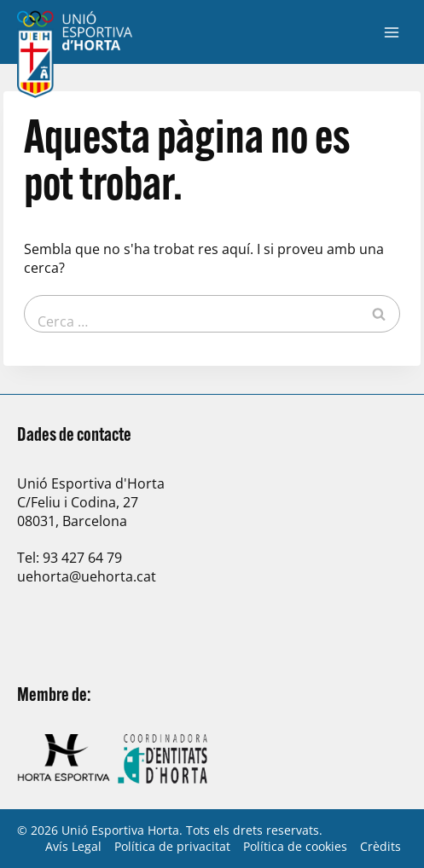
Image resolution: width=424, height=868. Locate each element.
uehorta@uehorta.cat (87, 576)
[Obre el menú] (391, 32)
